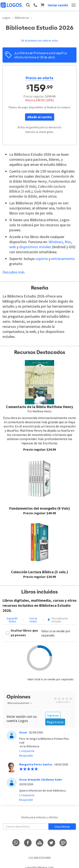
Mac (68, 242)
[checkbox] (24, 633)
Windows (56, 242)
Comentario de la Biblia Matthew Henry (39, 407)
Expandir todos (12, 620)
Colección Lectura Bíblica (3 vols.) (39, 572)
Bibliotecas (22, 18)
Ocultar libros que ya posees (24, 633)
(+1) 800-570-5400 (39, 858)
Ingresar (53, 715)
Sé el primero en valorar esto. (40, 40)
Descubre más (14, 272)
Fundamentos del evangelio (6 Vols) (40, 508)
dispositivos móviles (35, 247)
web (13, 247)
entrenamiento (63, 259)
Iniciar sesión (58, 5)
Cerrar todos (33, 620)
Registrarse (55, 722)
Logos (6, 18)
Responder (26, 755)
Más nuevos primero (20, 703)
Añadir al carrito (40, 117)
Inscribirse (62, 826)
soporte (42, 259)
